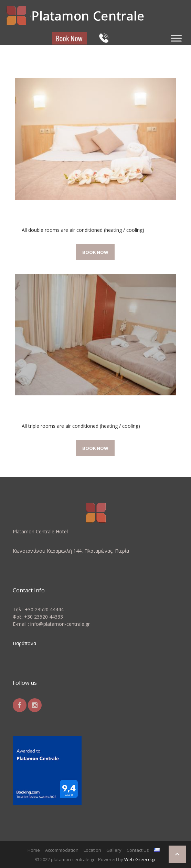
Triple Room (40, 406)
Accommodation (62, 850)
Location (92, 850)
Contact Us (138, 850)
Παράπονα (24, 643)
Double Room (42, 210)
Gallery (114, 850)
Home (34, 850)
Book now (95, 252)
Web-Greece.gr (140, 859)
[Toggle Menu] (176, 38)
